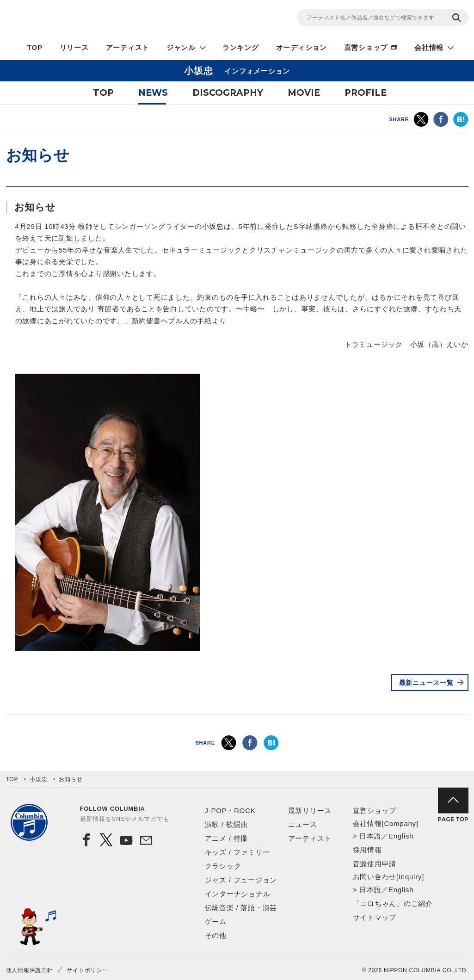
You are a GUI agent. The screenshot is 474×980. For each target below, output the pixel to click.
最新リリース (310, 811)
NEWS (153, 93)
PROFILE (366, 93)
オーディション (302, 47)
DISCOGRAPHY (228, 93)
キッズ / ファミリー (237, 852)
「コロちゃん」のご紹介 (393, 903)
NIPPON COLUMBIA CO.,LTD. (89, 19)
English (401, 836)
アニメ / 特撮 (227, 838)
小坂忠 (38, 779)
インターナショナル (238, 894)
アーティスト (128, 47)
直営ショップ (366, 47)
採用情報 (367, 850)
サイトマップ (375, 917)
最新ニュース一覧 (426, 683)
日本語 (370, 836)
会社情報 (429, 47)
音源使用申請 (375, 864)
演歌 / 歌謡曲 (227, 824)
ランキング (241, 47)
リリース (74, 47)
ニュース (303, 824)
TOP (35, 47)
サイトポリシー (87, 970)
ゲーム (216, 921)
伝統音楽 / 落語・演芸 (241, 908)
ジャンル (181, 47)
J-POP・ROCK (230, 811)
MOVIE (304, 93)
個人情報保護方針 (30, 970)
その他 (216, 935)
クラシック (223, 866)
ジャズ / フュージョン (241, 880)
